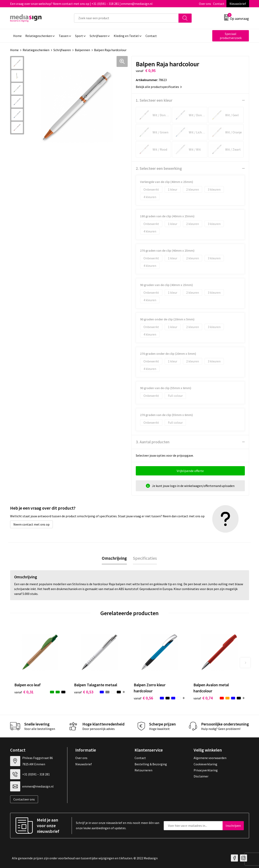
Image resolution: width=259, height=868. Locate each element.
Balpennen (82, 50)
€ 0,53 (84, 692)
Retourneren (143, 770)
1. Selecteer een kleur (154, 100)
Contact (219, 4)
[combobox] (126, 18)
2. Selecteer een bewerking (159, 168)
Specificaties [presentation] (145, 558)
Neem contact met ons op (31, 524)
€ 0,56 (143, 698)
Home (14, 50)
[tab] (114, 558)
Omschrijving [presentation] (114, 558)
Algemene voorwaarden (210, 758)
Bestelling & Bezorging (151, 764)
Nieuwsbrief (238, 4)
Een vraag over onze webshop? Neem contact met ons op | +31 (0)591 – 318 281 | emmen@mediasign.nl (81, 4)
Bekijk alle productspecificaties (159, 87)
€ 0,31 (24, 692)
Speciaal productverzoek (231, 36)
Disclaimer (201, 776)
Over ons (205, 4)
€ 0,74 (203, 698)
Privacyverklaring (206, 770)
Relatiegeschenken (36, 50)
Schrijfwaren (62, 50)
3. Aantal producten (153, 442)
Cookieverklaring (205, 764)
